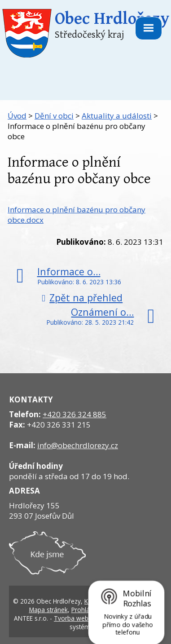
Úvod (17, 116)
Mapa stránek (48, 610)
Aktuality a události (117, 116)
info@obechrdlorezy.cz (78, 445)
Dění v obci (54, 116)
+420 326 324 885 (75, 414)
